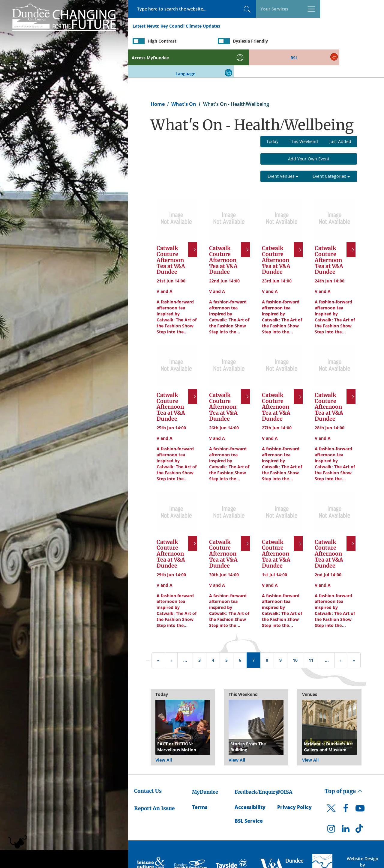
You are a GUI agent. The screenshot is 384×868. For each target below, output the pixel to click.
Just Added (340, 114)
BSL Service (249, 794)
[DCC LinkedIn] (346, 803)
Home (158, 77)
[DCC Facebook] (346, 783)
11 (311, 633)
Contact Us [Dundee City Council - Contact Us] (148, 764)
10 (295, 633)
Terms (200, 780)
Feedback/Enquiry (256, 765)
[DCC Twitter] (331, 786)
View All (164, 733)
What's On (184, 77)
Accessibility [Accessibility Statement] (250, 780)
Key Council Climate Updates (190, 27)
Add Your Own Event (309, 132)
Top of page (343, 764)
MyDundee (205, 765)
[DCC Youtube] (360, 783)
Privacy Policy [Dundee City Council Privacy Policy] (294, 780)
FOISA (285, 765)
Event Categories (331, 149)
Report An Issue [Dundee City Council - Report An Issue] (154, 781)
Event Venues (283, 149)
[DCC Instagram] (331, 803)
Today (272, 114)
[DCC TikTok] (360, 803)
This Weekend (304, 114)
